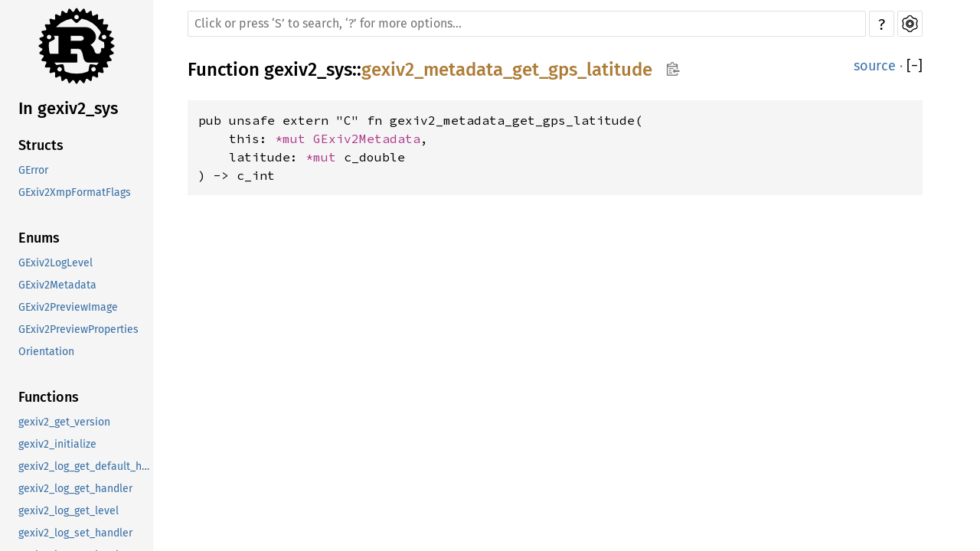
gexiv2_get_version (64, 422)
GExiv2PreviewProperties (78, 329)
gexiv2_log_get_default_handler (86, 466)
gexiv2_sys (308, 70)
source (875, 66)
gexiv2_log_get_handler (75, 489)
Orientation (46, 352)
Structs (41, 145)
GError (33, 170)
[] (915, 66)
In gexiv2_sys (68, 108)
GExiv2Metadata (57, 285)
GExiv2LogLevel (56, 263)
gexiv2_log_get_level (69, 511)
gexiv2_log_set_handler (75, 533)
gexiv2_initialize (57, 444)
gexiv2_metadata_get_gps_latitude (507, 70)
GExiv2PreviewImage (68, 307)
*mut (294, 139)
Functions (49, 397)
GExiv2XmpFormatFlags (75, 192)
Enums (39, 238)
